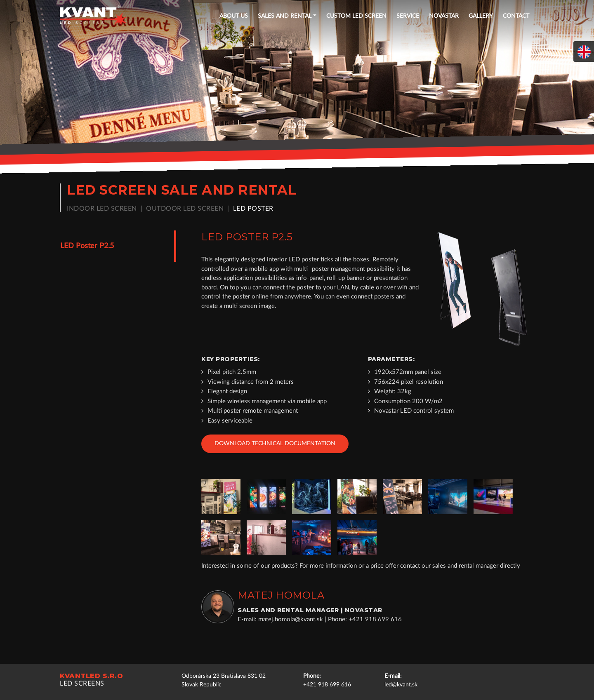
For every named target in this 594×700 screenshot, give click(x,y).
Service (408, 16)
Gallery (481, 16)
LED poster (253, 209)
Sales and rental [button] (285, 16)
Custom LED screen (356, 16)
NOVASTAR (444, 16)
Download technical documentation (275, 444)
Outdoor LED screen (185, 209)
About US (234, 16)
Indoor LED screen (102, 209)
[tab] (114, 246)
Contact (516, 16)
